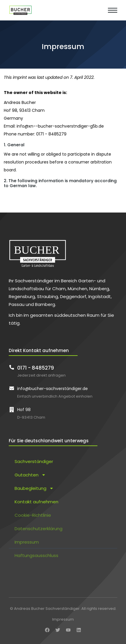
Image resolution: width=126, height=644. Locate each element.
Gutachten (30, 475)
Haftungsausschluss (36, 555)
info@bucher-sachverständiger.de (52, 389)
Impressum (27, 542)
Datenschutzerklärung (38, 529)
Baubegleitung (34, 488)
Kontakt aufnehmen (36, 502)
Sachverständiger (34, 461)
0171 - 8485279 (36, 368)
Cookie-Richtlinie (33, 515)
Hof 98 (24, 410)
